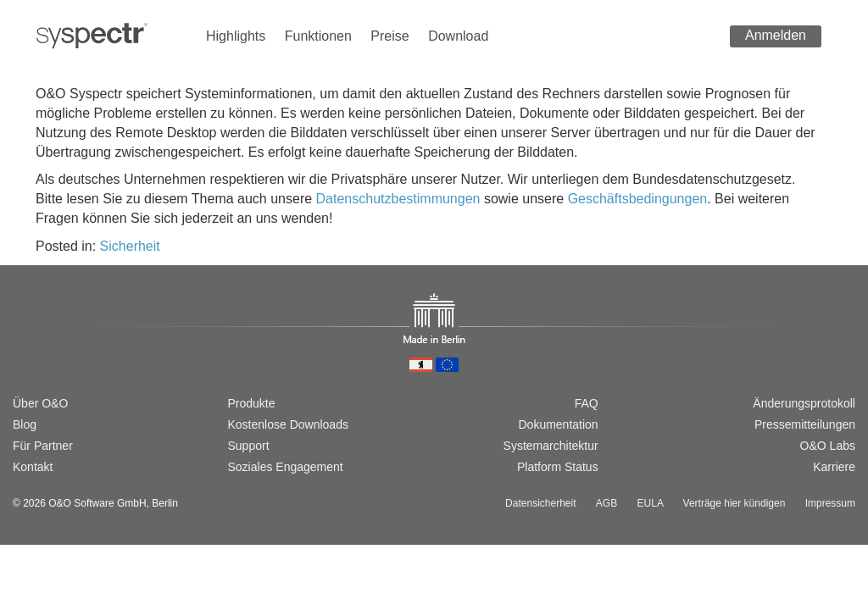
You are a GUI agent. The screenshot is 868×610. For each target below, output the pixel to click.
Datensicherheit (540, 503)
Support (249, 446)
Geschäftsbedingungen (638, 199)
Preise (389, 36)
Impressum (830, 503)
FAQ (587, 403)
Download (458, 36)
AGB (606, 503)
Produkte (252, 403)
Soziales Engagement (286, 467)
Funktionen (318, 36)
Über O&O (40, 403)
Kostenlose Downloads (288, 424)
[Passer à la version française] (75, 345)
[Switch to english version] (47, 345)
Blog (25, 424)
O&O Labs (828, 446)
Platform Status (558, 467)
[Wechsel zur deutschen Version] (20, 345)
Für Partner (43, 446)
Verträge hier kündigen (734, 503)
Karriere (834, 467)
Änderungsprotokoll (804, 403)
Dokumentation (558, 424)
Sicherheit (130, 246)
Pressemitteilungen (805, 424)
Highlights (236, 36)
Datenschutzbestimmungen (398, 199)
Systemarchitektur (551, 446)
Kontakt (33, 467)
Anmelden (776, 35)
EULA (651, 503)
